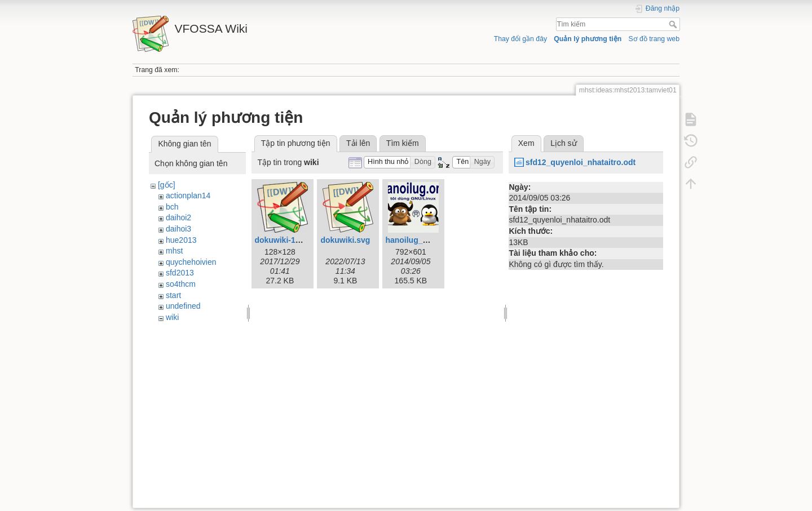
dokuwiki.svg (345, 240)
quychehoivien (191, 262)
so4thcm (181, 284)
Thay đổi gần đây (520, 39)
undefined (183, 306)
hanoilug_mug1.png (423, 240)
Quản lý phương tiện (588, 39)
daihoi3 (178, 229)
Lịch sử (563, 143)
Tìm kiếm (674, 24)
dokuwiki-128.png (287, 240)
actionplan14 (188, 195)
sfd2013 (180, 273)
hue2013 (181, 240)
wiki (172, 317)
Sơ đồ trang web (654, 39)
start (173, 295)
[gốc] (167, 185)
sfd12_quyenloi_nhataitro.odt (581, 162)
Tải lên (358, 143)
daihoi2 (178, 217)
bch (172, 207)
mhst (174, 251)
